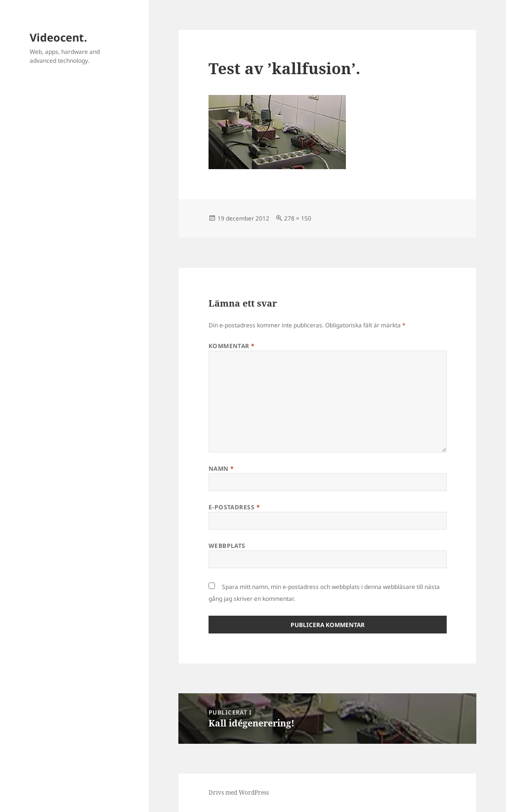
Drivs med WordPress (239, 792)
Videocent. (58, 37)
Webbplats (227, 546)
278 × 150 (298, 218)
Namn (221, 469)
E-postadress (234, 507)
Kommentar (232, 346)
